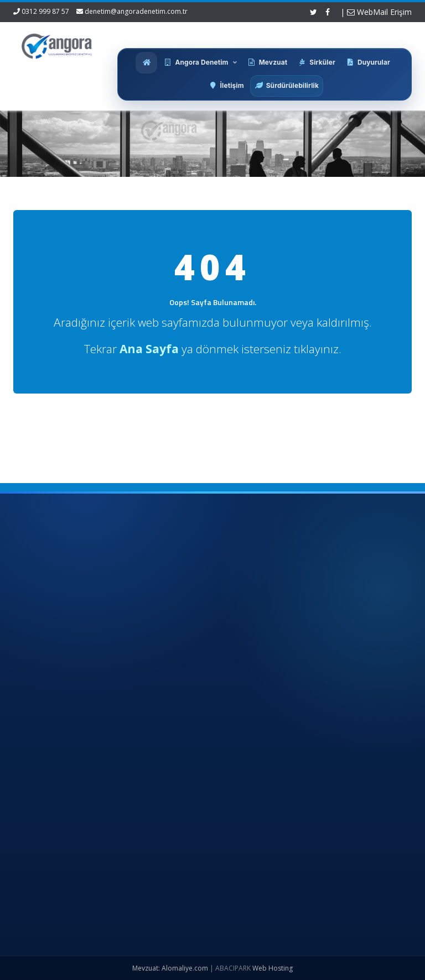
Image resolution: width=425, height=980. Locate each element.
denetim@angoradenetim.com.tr (136, 11)
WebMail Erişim (379, 12)
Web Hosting (273, 968)
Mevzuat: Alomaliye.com (170, 968)
